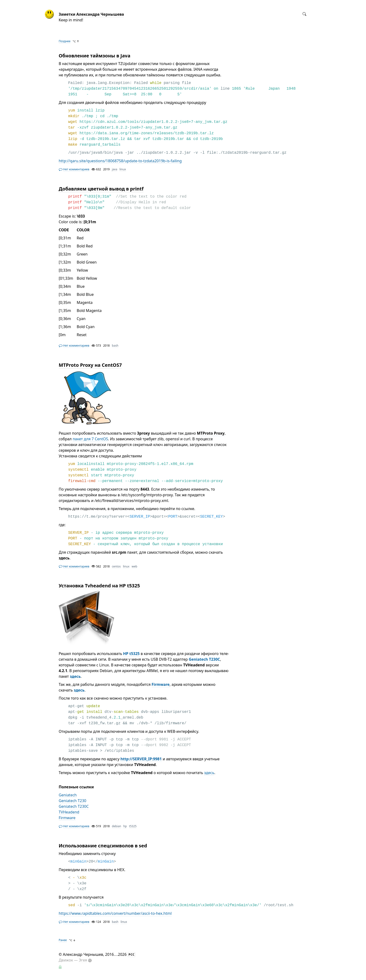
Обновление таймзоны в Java (95, 56)
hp (125, 826)
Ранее (63, 940)
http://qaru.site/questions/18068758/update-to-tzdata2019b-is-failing (120, 161)
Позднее (65, 41)
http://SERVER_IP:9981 (141, 759)
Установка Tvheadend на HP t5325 (99, 586)
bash (115, 346)
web (135, 566)
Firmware (161, 684)
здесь (75, 676)
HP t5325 (131, 654)
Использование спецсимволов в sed (103, 846)
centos (116, 566)
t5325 (133, 826)
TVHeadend (69, 812)
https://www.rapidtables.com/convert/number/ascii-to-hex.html (115, 913)
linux (123, 169)
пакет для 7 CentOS (90, 439)
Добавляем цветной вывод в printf (101, 189)
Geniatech (68, 795)
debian (116, 826)
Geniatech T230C (204, 659)
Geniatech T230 (73, 801)
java (115, 169)
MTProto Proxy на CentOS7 (90, 365)
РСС (132, 954)
